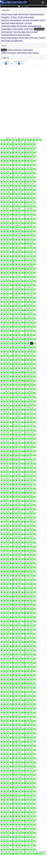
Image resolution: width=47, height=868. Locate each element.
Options (5, 58)
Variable (6, 10)
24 (11, 63)
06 (10, 140)
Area (4, 46)
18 (5, 140)
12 (8, 63)
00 (8, 140)
